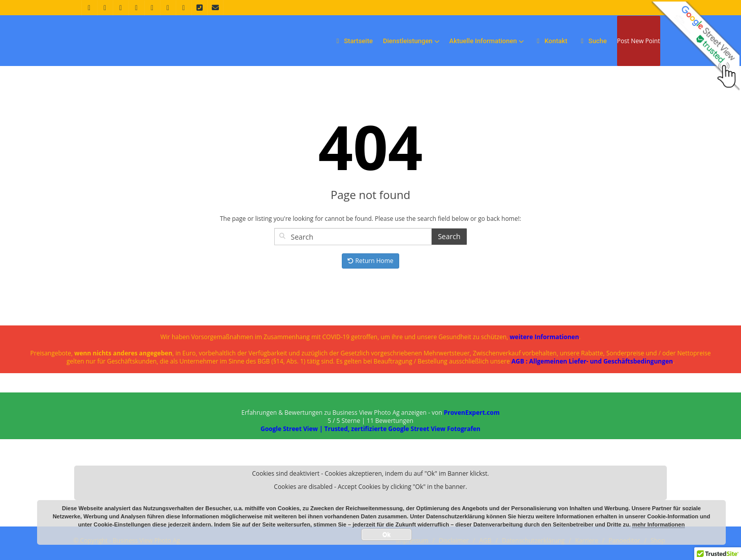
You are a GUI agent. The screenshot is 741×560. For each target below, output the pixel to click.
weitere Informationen (545, 337)
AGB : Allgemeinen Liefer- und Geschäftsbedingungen (592, 361)
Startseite (353, 41)
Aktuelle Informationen (487, 41)
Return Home (370, 261)
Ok (386, 535)
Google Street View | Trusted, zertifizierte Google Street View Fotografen (370, 429)
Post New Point (639, 41)
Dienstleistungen (411, 41)
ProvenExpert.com (472, 413)
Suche (592, 41)
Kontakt (551, 41)
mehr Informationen (658, 524)
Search (449, 236)
